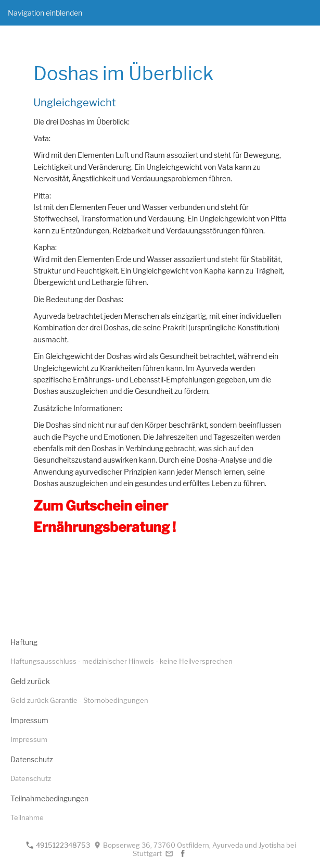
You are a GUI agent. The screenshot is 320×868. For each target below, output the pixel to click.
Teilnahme (27, 817)
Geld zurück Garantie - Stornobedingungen (79, 700)
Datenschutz (31, 778)
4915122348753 (58, 845)
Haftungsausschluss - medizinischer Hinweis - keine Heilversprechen (121, 661)
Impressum (29, 739)
